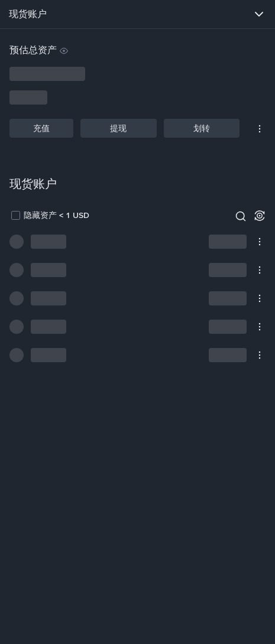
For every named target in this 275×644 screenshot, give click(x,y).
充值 (41, 128)
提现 (118, 128)
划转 (202, 128)
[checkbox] (49, 215)
